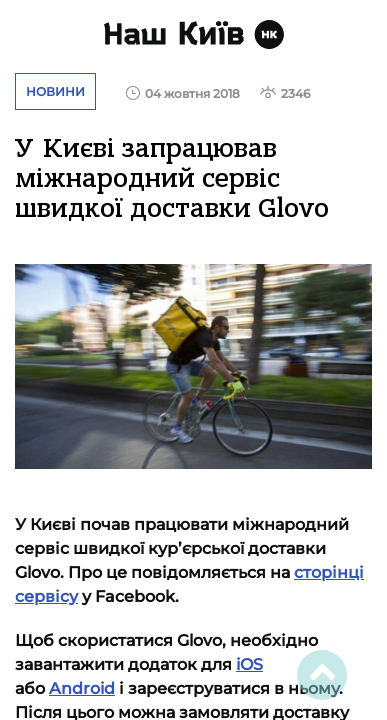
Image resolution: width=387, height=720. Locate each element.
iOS (249, 664)
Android (82, 688)
